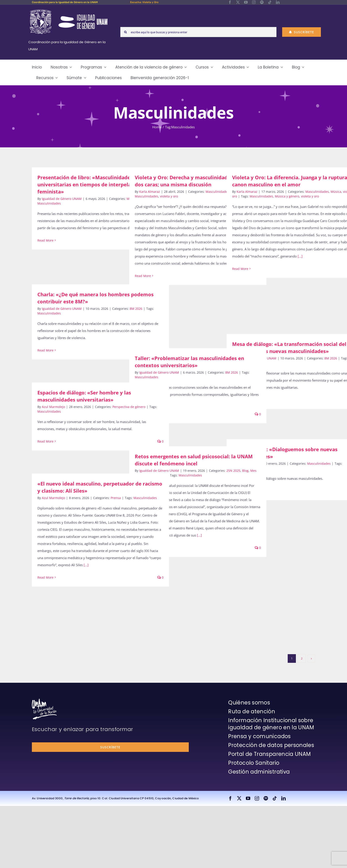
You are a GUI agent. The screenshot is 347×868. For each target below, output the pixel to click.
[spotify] (262, 2)
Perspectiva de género (129, 407)
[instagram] (254, 2)
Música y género (287, 196)
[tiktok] (270, 2)
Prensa (116, 498)
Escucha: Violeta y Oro (144, 2)
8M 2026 (136, 309)
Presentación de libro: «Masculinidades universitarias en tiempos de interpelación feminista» (89, 184)
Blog (245, 471)
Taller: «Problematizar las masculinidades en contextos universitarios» (189, 362)
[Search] (125, 32)
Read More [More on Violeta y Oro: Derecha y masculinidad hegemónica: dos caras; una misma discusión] (143, 276)
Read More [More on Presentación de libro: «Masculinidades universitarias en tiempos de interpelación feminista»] (45, 240)
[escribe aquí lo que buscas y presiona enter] (198, 32)
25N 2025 (233, 471)
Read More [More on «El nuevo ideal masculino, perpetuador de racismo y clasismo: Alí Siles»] (45, 577)
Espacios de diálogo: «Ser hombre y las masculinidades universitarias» (84, 396)
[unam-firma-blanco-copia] (44, 700)
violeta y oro (169, 196)
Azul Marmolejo (53, 407)
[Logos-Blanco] (69, 10)
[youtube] (246, 2)
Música (336, 192)
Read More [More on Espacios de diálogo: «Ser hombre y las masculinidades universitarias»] (45, 441)
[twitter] (238, 2)
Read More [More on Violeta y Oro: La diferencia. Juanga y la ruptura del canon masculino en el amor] (240, 269)
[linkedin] (278, 2)
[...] (300, 256)
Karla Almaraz (150, 192)
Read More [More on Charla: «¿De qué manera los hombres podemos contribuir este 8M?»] (45, 350)
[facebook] (230, 2)
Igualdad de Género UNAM (62, 199)
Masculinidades (49, 203)
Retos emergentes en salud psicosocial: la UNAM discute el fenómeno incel (194, 460)
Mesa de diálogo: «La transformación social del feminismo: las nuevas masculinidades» (289, 347)
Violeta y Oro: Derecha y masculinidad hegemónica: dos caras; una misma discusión (197, 181)
